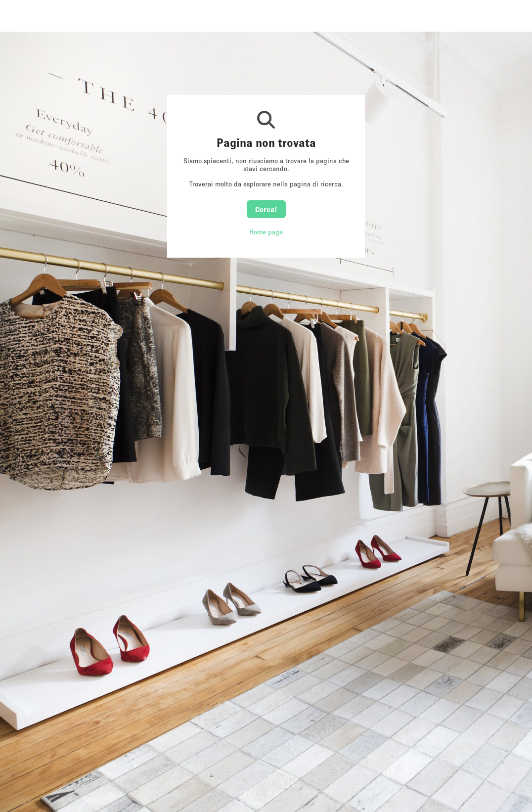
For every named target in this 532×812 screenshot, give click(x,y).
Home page (266, 232)
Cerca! (266, 209)
